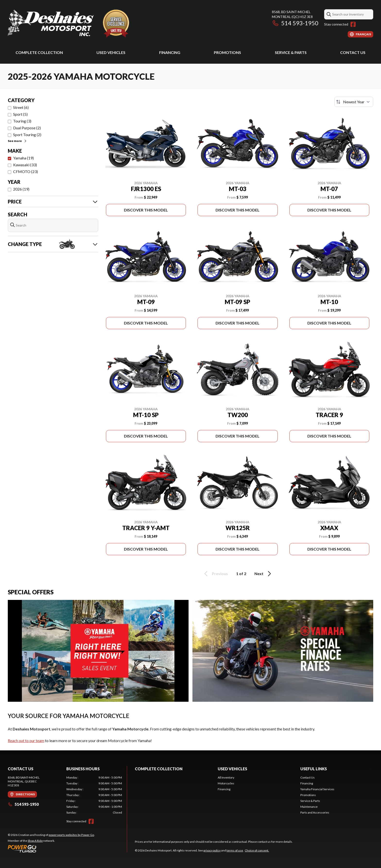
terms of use (235, 850)
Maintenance (309, 807)
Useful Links (314, 769)
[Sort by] (354, 102)
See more (17, 141)
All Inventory (226, 777)
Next (264, 574)
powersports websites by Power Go (71, 835)
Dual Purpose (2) (27, 128)
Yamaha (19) (23, 158)
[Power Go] (51, 849)
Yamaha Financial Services (317, 789)
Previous (215, 574)
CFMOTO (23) (26, 171)
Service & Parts (291, 52)
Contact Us (353, 52)
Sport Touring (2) (27, 135)
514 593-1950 (295, 23)
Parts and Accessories (315, 812)
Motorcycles (226, 783)
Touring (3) (22, 121)
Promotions (227, 52)
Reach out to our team (26, 741)
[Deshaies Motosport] (69, 23)
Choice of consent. (257, 850)
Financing (170, 52)
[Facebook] (353, 24)
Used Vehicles (111, 52)
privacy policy (212, 850)
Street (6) (21, 107)
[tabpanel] (94, 795)
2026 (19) (21, 189)
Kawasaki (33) (25, 165)
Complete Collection (39, 52)
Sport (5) (20, 114)
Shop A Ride (35, 841)
